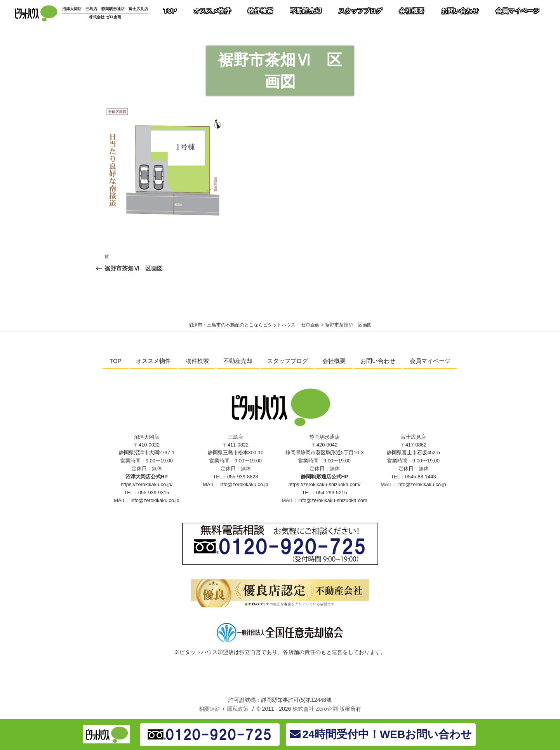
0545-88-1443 (421, 477)
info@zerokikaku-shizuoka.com (333, 500)
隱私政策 (238, 709)
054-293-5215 (332, 493)
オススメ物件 (153, 361)
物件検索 (197, 361)
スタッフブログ (288, 361)
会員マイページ (430, 361)
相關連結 (210, 709)
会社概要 (334, 361)
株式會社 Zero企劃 (315, 709)
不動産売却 (238, 361)
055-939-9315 (154, 493)
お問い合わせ (378, 361)
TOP (116, 361)
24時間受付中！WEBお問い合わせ (381, 734)
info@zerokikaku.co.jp (155, 500)
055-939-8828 (243, 477)
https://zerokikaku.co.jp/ (147, 484)
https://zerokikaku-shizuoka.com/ (325, 484)
